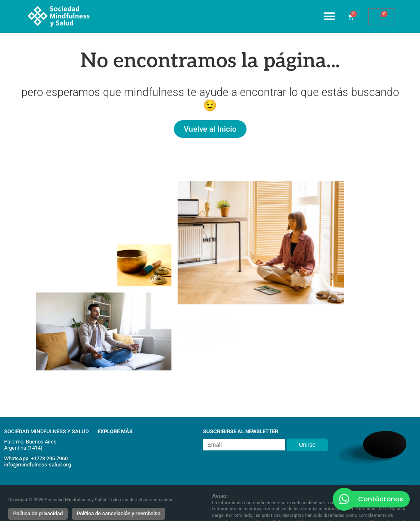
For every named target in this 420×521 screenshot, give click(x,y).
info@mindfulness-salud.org (38, 465)
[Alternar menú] (329, 16)
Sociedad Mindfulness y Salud (46, 431)
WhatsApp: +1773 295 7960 (36, 458)
